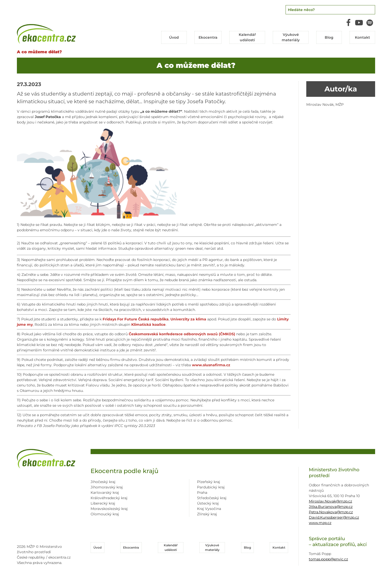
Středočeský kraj (212, 498)
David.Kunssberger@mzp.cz (334, 517)
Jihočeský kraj (103, 482)
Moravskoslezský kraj (109, 509)
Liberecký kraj (103, 503)
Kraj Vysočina (209, 509)
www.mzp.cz (320, 523)
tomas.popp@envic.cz (328, 559)
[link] (136, 319)
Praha (202, 493)
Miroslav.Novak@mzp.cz (330, 501)
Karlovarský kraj (105, 493)
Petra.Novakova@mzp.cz (331, 512)
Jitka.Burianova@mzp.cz (331, 507)
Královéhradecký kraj (109, 498)
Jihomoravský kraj (107, 487)
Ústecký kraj (208, 503)
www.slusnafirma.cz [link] (211, 365)
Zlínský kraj (207, 514)
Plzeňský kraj (209, 482)
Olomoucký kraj (105, 514)
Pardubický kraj (211, 487)
